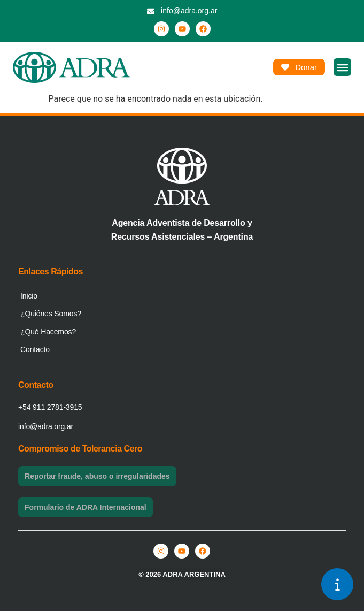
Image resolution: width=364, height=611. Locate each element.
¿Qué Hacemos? (48, 332)
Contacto (35, 349)
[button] (342, 67)
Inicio (29, 296)
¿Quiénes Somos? (51, 314)
